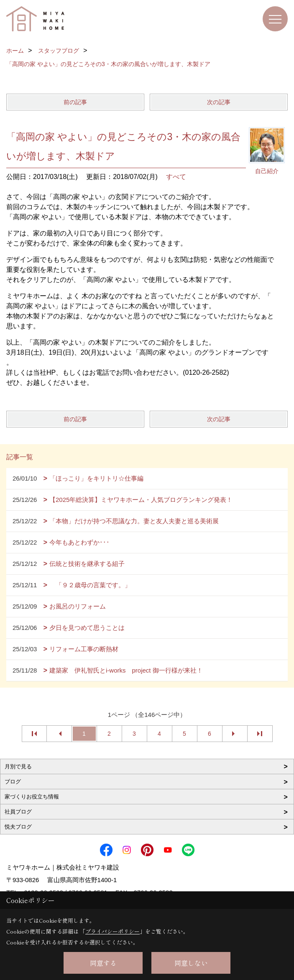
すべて (176, 177)
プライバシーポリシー (112, 931)
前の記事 (75, 102)
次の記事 (219, 102)
